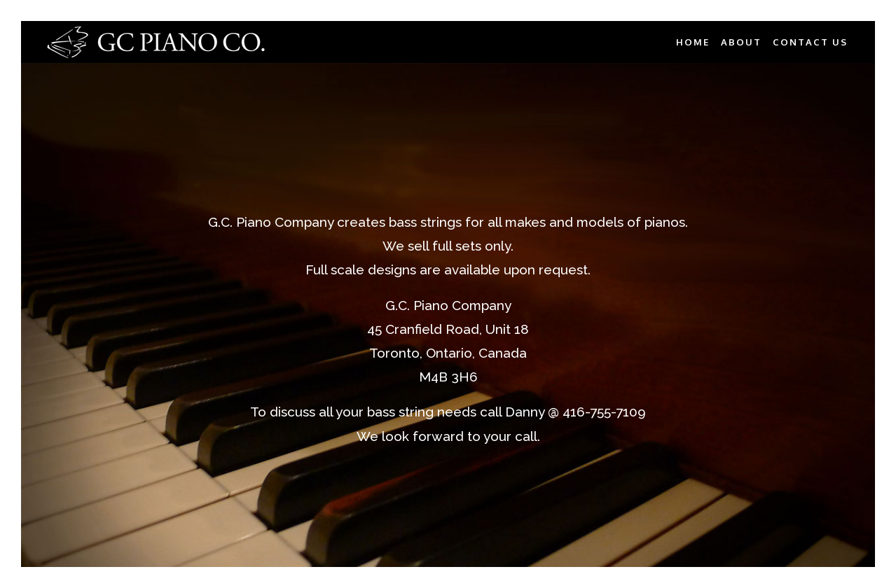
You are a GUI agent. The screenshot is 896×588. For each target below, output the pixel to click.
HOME (693, 42)
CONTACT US (810, 42)
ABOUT (741, 42)
